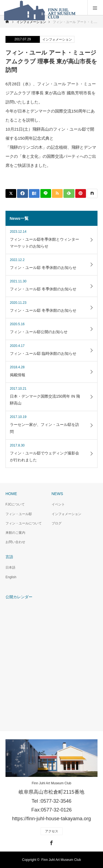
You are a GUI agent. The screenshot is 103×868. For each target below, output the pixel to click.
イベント (58, 504)
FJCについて (15, 504)
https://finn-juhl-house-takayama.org (51, 819)
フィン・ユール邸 (19, 514)
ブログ (57, 523)
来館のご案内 (15, 533)
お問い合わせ (15, 542)
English (11, 577)
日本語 (10, 568)
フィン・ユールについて (24, 523)
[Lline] (46, 193)
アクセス (52, 831)
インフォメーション (57, 40)
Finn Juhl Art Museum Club (51, 783)
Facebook (51, 842)
